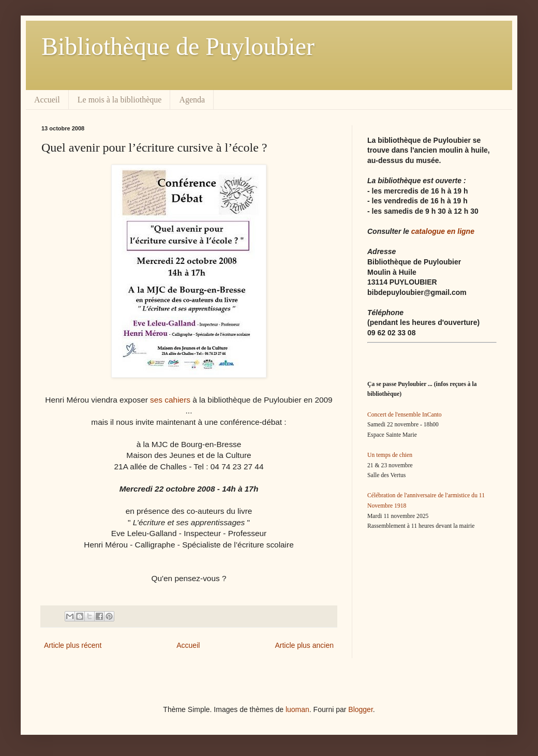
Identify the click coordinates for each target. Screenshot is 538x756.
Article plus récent (73, 645)
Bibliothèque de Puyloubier (178, 46)
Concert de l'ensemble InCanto (405, 415)
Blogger (360, 709)
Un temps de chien (390, 455)
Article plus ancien (304, 645)
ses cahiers (170, 400)
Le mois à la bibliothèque (120, 100)
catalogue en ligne (443, 231)
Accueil (47, 100)
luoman (297, 709)
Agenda (192, 100)
